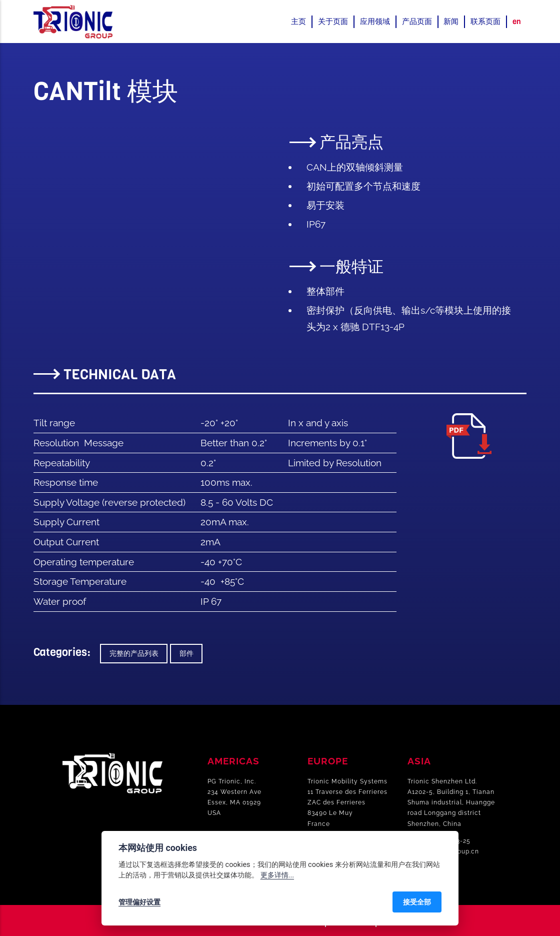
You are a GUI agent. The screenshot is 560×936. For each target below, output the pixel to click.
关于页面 (333, 22)
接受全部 (417, 902)
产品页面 (417, 22)
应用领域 (375, 22)
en (517, 22)
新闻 (451, 22)
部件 (186, 654)
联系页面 (485, 22)
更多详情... (277, 875)
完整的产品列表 (134, 654)
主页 (298, 22)
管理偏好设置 (139, 902)
